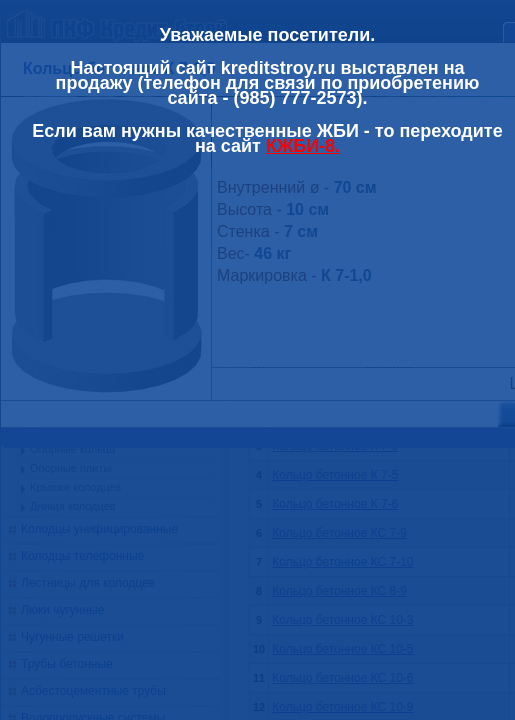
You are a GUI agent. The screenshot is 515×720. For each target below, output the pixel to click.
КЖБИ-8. (303, 146)
